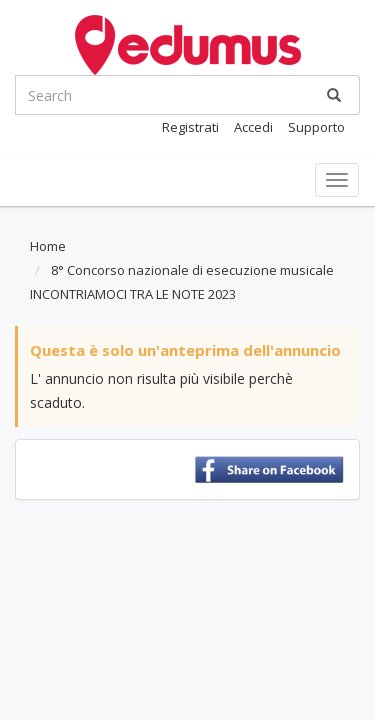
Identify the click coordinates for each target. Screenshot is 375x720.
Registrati (190, 127)
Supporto (316, 127)
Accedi (253, 127)
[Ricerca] (334, 95)
